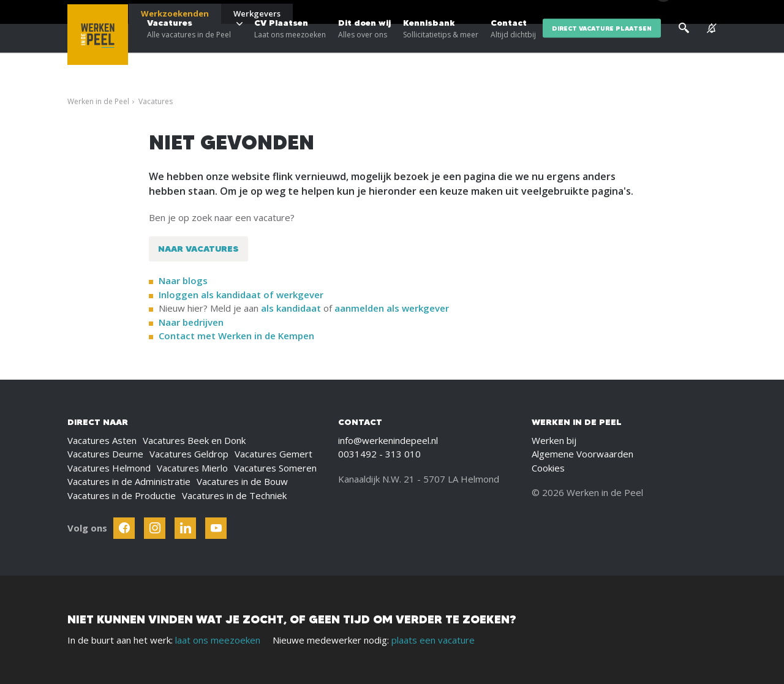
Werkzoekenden (175, 13)
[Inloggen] (686, 13)
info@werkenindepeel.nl (388, 440)
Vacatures (189, 49)
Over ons (606, 12)
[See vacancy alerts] (712, 49)
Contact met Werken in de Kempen (236, 336)
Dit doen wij (364, 49)
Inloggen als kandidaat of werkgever (241, 295)
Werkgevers (257, 13)
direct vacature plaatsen (602, 49)
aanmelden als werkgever (392, 308)
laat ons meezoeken (218, 640)
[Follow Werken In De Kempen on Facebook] (124, 528)
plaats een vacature (433, 640)
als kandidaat (291, 308)
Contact (513, 49)
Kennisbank (441, 49)
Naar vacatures (198, 249)
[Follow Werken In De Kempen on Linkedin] (185, 528)
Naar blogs (183, 280)
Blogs (569, 12)
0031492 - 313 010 (379, 454)
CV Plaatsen (290, 49)
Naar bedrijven (192, 322)
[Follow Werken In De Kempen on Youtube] (216, 528)
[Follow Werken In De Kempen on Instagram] (155, 528)
